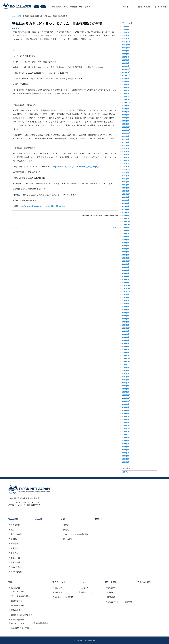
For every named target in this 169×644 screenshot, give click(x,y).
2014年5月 (126, 416)
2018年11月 (126, 258)
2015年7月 (126, 374)
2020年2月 (126, 215)
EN (43, 7)
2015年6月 (126, 377)
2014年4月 (126, 419)
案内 (19, 16)
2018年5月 (126, 273)
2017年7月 (126, 301)
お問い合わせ (161, 7)
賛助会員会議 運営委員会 (22, 615)
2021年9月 (126, 173)
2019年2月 (126, 249)
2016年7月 (126, 337)
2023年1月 (126, 124)
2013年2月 (126, 459)
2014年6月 (126, 413)
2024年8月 (126, 81)
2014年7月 (126, 410)
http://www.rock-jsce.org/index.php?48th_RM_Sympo (43, 206)
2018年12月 (126, 255)
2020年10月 (126, 194)
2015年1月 (126, 392)
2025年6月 (126, 51)
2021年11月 (126, 167)
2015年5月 (126, 380)
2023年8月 (126, 109)
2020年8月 (126, 200)
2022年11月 (126, 130)
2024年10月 (126, 75)
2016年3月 (126, 349)
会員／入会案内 (145, 7)
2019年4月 (126, 243)
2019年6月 (126, 237)
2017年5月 (126, 307)
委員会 (11, 582)
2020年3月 (126, 212)
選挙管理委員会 (18, 606)
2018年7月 (126, 270)
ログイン (125, 472)
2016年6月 (126, 340)
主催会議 (14, 544)
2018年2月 (126, 282)
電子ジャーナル (59, 582)
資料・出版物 (111, 582)
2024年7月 (126, 84)
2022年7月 (126, 142)
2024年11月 (126, 72)
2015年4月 (126, 383)
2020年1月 (126, 218)
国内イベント (87, 588)
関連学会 (14, 548)
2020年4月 (126, 209)
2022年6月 (126, 145)
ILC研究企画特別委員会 (21, 628)
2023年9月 (126, 106)
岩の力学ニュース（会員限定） (121, 602)
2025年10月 (126, 48)
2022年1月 (126, 161)
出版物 (110, 592)
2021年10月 (126, 170)
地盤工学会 (15, 558)
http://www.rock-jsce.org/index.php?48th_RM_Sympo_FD (77, 167)
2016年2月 (126, 352)
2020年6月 (126, 203)
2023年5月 (126, 115)
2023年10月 (126, 103)
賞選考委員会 (17, 601)
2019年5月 (126, 240)
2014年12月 (126, 395)
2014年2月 (126, 422)
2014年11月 (126, 398)
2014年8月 (126, 407)
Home (13, 16)
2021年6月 (126, 179)
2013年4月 (126, 453)
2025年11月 (126, 45)
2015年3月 (126, 386)
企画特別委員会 (17, 620)
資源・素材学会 (17, 562)
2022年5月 (126, 148)
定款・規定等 (16, 534)
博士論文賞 (68, 539)
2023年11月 (126, 100)
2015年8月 (126, 371)
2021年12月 (126, 164)
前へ (14, 227)
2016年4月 (126, 346)
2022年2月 (126, 157)
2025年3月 (126, 60)
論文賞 (66, 525)
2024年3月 (126, 87)
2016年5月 (126, 343)
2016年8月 (126, 334)
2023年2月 (126, 121)
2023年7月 (126, 112)
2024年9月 (126, 78)
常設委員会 (15, 588)
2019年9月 (126, 228)
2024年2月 (126, 90)
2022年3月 (126, 154)
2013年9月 (126, 438)
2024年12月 (126, 69)
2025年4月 (126, 57)
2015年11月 (126, 362)
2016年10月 (126, 328)
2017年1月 (126, 319)
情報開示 (14, 539)
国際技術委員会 (18, 591)
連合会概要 (13, 519)
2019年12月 (126, 221)
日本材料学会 (16, 567)
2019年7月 (126, 234)
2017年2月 (126, 316)
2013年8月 (126, 441)
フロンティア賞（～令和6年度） (77, 534)
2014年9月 (126, 404)
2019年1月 (126, 252)
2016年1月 (126, 355)
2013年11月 (126, 432)
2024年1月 (126, 94)
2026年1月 (126, 39)
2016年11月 (126, 325)
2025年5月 (126, 54)
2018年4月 (126, 276)
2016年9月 (126, 331)
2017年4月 (126, 310)
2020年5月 (126, 206)
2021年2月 (126, 185)
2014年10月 (126, 401)
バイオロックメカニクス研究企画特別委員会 (30, 623)
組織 (12, 530)
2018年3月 (126, 279)
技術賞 (66, 530)
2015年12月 (126, 358)
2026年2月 (126, 36)
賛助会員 (38, 519)
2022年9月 (126, 136)
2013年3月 (126, 456)
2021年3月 (126, 182)
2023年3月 (126, 118)
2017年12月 (126, 285)
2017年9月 (126, 295)
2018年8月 (126, 267)
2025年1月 (126, 66)
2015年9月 (126, 368)
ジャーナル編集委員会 (20, 596)
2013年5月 (126, 450)
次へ (115, 227)
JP (37, 7)
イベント (82, 582)
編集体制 (59, 592)
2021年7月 (126, 176)
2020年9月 (126, 197)
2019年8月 (126, 231)
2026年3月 (126, 33)
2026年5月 (126, 27)
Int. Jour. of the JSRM (64, 597)
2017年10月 (126, 291)
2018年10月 (126, 261)
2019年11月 (126, 224)
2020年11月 (126, 191)
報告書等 (111, 588)
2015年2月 (126, 389)
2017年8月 (126, 298)
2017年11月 (126, 288)
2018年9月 (126, 264)
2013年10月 (126, 435)
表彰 (63, 519)
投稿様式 (59, 588)
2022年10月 (126, 133)
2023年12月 (126, 97)
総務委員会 (16, 610)
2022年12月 (126, 127)
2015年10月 (126, 365)
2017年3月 (126, 313)
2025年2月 (126, 63)
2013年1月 (126, 462)
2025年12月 (126, 42)
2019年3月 (126, 246)
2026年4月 (126, 30)
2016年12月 (126, 322)
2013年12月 (126, 429)
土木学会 (14, 553)
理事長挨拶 (15, 525)
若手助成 (98, 519)
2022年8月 (126, 139)
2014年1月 (126, 425)
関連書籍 (111, 597)
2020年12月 (126, 188)
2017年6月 (126, 304)
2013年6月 (126, 447)
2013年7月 (126, 444)
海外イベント (87, 592)
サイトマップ (129, 7)
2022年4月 (126, 151)
